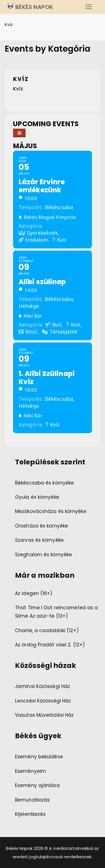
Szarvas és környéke (39, 540)
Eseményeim (31, 771)
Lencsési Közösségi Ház (43, 701)
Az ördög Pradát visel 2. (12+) (50, 645)
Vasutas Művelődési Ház (44, 715)
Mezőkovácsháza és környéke (51, 511)
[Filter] (19, 133)
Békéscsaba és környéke (44, 483)
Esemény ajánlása (37, 785)
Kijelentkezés (30, 814)
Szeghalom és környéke (43, 555)
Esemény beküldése (39, 757)
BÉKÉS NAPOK (34, 7)
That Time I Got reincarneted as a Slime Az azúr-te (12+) (56, 612)
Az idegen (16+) (34, 593)
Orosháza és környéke (42, 526)
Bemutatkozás (32, 800)
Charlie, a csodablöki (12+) (47, 630)
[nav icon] (89, 7)
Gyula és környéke (37, 497)
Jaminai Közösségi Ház (42, 686)
